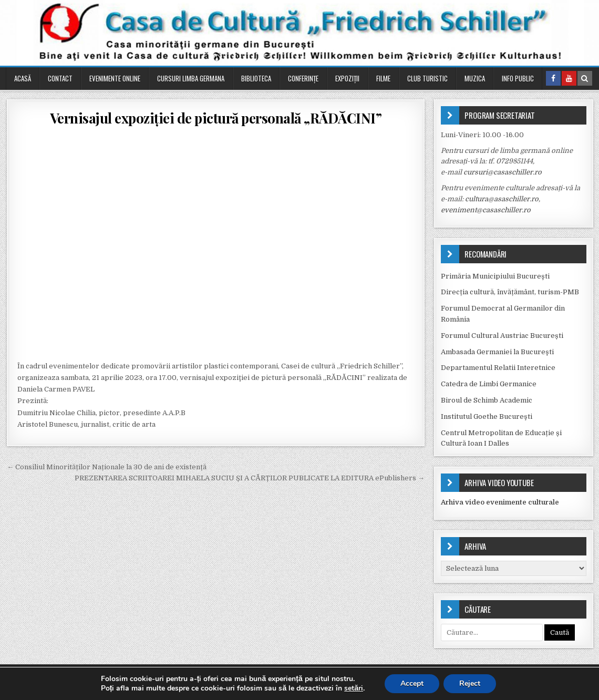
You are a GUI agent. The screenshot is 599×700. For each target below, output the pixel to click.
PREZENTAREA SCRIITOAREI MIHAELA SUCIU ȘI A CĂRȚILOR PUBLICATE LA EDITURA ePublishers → (250, 478)
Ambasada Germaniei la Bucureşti (497, 352)
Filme (383, 78)
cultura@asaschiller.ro (502, 199)
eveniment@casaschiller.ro (486, 210)
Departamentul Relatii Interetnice (498, 368)
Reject (470, 683)
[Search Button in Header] (585, 78)
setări (354, 688)
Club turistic (427, 78)
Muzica (475, 78)
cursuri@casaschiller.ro (503, 172)
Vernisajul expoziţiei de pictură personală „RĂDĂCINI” (216, 118)
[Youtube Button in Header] (569, 78)
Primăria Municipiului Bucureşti (495, 276)
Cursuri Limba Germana (191, 78)
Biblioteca (256, 78)
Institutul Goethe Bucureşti (487, 416)
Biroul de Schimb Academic (487, 400)
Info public (518, 78)
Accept (412, 683)
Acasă (23, 78)
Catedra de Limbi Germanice (489, 384)
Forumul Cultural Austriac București (502, 336)
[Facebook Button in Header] (553, 78)
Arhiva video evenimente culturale (500, 502)
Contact (60, 78)
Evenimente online (115, 78)
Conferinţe (303, 78)
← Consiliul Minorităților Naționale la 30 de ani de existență (107, 467)
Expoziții (347, 78)
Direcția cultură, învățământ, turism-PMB (510, 292)
